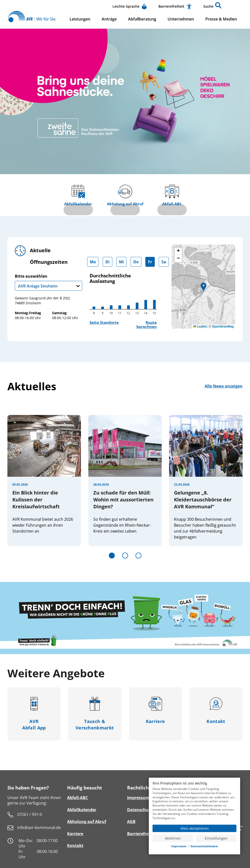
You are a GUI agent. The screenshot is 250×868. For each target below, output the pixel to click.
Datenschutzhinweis (204, 846)
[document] (194, 801)
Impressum (179, 846)
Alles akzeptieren (195, 828)
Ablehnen (173, 838)
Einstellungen (216, 838)
